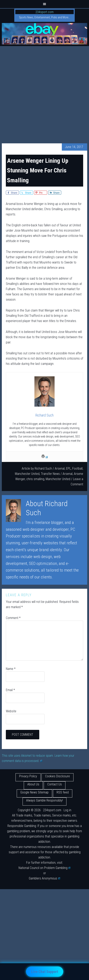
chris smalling (35, 479)
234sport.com (44, 12)
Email (10, 690)
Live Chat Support (45, 972)
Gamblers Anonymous (44, 878)
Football (77, 468)
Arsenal (60, 468)
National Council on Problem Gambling (44, 868)
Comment (13, 618)
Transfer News (50, 474)
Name (11, 669)
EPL (68, 468)
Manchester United (27, 474)
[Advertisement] (44, 93)
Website (11, 711)
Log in (67, 810)
